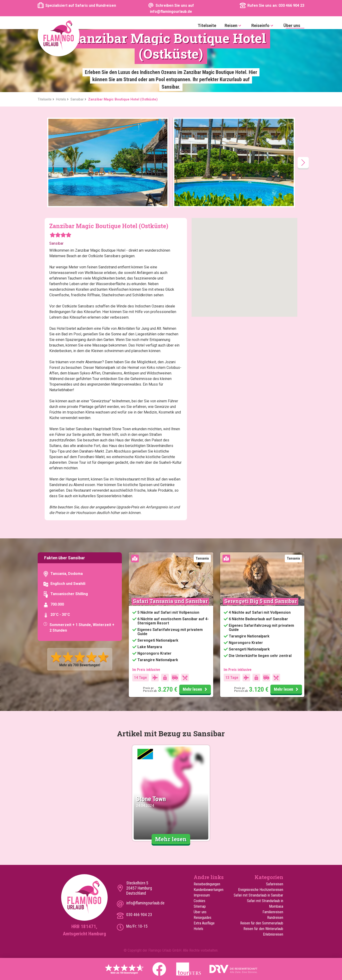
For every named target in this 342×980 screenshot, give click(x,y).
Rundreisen (275, 918)
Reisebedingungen (207, 884)
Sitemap (200, 906)
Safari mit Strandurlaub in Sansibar (258, 895)
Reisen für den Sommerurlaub (262, 923)
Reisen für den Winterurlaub (263, 929)
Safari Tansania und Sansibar (170, 601)
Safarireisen (275, 884)
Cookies (199, 901)
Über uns (292, 25)
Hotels (198, 929)
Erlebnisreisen (273, 934)
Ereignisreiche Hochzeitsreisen (261, 890)
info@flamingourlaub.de (145, 903)
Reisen (234, 26)
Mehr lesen (196, 690)
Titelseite (207, 25)
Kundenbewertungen (209, 890)
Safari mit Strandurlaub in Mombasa (265, 904)
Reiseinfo (263, 26)
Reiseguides (203, 918)
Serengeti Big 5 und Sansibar (261, 601)
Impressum (202, 895)
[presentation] (303, 163)
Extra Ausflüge (204, 923)
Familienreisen (273, 912)
